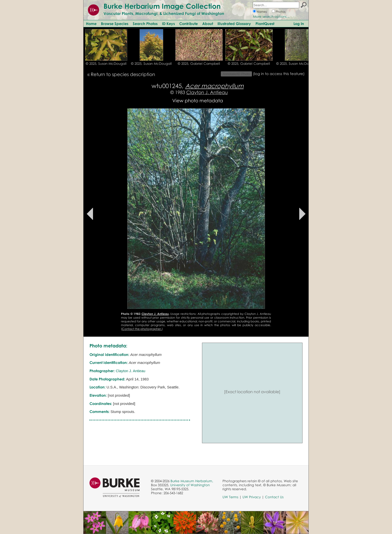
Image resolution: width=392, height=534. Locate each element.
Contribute (188, 24)
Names (262, 12)
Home (91, 24)
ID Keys (168, 24)
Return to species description (123, 74)
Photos (281, 12)
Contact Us (274, 497)
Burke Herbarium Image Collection (162, 6)
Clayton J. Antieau (207, 92)
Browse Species (115, 24)
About (208, 24)
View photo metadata (198, 100)
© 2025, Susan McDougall (106, 64)
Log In (299, 24)
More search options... (271, 17)
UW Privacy (252, 497)
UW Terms (230, 497)
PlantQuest (265, 24)
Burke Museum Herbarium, (192, 481)
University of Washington (190, 485)
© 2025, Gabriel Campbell (199, 64)
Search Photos (145, 24)
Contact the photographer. (142, 329)
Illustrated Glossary (234, 24)
